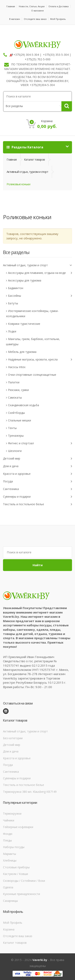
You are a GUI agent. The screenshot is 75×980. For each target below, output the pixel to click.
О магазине (37, 11)
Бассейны (40, 296)
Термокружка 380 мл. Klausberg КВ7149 (30, 792)
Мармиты (9, 854)
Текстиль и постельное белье (37, 504)
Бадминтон (16, 288)
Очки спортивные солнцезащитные (32, 375)
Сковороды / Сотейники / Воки (24, 881)
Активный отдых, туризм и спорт (27, 172)
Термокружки (12, 813)
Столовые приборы (16, 867)
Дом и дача (37, 466)
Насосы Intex (17, 367)
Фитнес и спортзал (40, 443)
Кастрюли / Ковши (15, 874)
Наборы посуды (14, 847)
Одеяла (8, 887)
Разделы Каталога (25, 147)
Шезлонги (15, 451)
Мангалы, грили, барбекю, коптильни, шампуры (33, 342)
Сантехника (37, 489)
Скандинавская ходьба (23, 405)
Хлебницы (10, 860)
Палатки (14, 382)
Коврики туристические (24, 324)
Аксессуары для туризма (25, 280)
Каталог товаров (34, 159)
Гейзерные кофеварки (18, 827)
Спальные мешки (19, 420)
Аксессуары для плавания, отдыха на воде (40, 273)
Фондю (8, 834)
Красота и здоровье (37, 474)
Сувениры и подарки (37, 497)
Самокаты (15, 397)
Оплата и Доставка (58, 6)
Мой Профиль (58, 19)
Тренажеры (16, 436)
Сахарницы (10, 901)
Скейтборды (16, 413)
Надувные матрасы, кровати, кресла (40, 360)
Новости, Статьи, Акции (32, 6)
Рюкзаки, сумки (18, 390)
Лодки (12, 331)
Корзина (9, 929)
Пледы (7, 840)
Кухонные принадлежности (21, 894)
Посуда (37, 481)
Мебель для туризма (22, 352)
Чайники (9, 820)
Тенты (12, 428)
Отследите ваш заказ (35, 19)
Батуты (13, 303)
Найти (38, 565)
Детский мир (37, 459)
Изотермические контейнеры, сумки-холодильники (32, 313)
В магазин (15, 19)
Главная (11, 6)
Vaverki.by (40, 960)
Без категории (13, 738)
